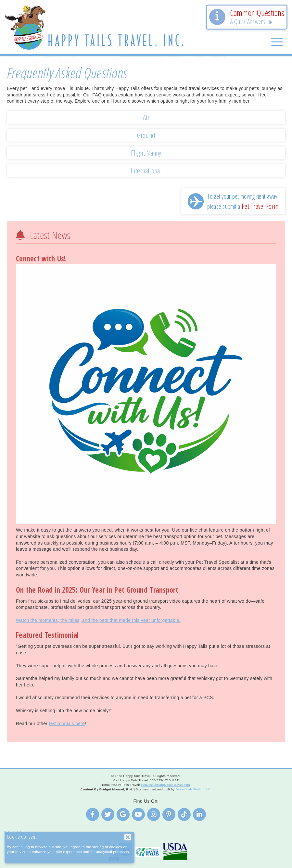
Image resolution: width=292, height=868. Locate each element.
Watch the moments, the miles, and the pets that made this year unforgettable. (98, 620)
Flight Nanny (146, 153)
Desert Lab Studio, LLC (193, 789)
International (146, 171)
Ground (146, 135)
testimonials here (67, 723)
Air (146, 117)
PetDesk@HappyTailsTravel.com (165, 785)
